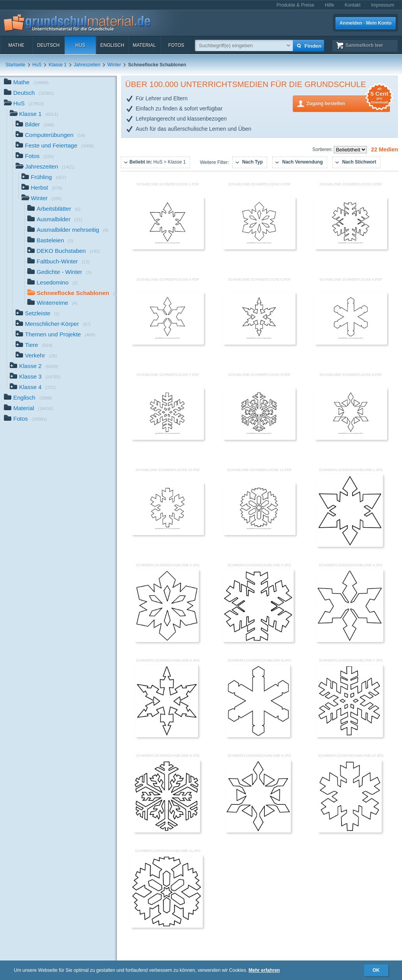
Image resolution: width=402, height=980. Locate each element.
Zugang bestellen (348, 103)
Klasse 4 (33, 388)
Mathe (16, 45)
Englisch (112, 45)
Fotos (176, 45)
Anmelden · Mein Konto (366, 23)
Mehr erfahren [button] (264, 970)
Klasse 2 (34, 367)
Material (144, 45)
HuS (80, 45)
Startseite (15, 65)
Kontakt (353, 5)
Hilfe (329, 5)
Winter (114, 65)
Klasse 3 (35, 377)
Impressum (383, 5)
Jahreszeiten (87, 65)
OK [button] (376, 970)
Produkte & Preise (295, 5)
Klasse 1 (58, 65)
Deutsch (48, 45)
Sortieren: (323, 149)
